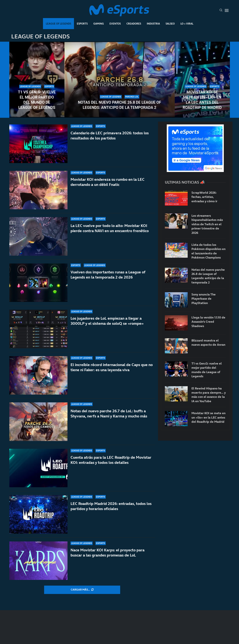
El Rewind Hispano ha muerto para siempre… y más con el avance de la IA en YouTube (209, 395)
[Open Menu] (227, 10)
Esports (82, 24)
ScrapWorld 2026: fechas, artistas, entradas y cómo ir (204, 197)
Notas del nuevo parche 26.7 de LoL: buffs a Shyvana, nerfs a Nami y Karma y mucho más (109, 414)
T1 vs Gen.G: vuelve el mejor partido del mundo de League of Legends (37, 100)
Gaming (99, 24)
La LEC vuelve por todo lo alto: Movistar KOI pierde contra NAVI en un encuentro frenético (110, 228)
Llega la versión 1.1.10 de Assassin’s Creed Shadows (208, 322)
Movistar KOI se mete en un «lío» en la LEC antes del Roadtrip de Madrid (202, 100)
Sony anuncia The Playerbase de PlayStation (204, 299)
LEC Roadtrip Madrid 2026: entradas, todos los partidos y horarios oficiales (111, 506)
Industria (153, 24)
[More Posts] (82, 590)
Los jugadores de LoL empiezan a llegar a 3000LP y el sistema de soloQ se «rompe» (107, 321)
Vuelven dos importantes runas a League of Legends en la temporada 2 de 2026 (108, 275)
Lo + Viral (187, 24)
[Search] (221, 10)
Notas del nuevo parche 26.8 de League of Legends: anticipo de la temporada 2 (120, 105)
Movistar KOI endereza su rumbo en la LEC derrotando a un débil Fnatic (108, 182)
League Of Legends (58, 24)
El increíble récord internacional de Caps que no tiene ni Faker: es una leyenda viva (112, 367)
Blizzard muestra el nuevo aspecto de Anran (208, 342)
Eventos (115, 24)
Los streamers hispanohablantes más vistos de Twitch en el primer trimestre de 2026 (207, 224)
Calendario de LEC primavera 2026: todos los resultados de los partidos (110, 136)
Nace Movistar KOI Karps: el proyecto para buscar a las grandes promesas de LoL (108, 553)
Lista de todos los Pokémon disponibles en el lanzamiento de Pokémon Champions (208, 251)
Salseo (170, 24)
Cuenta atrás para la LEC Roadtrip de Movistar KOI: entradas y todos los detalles (111, 460)
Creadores (134, 24)
